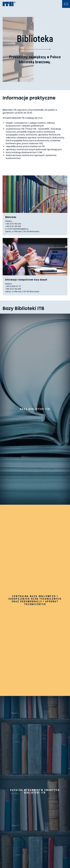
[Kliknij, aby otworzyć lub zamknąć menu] (66, 4)
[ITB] (9, 4)
